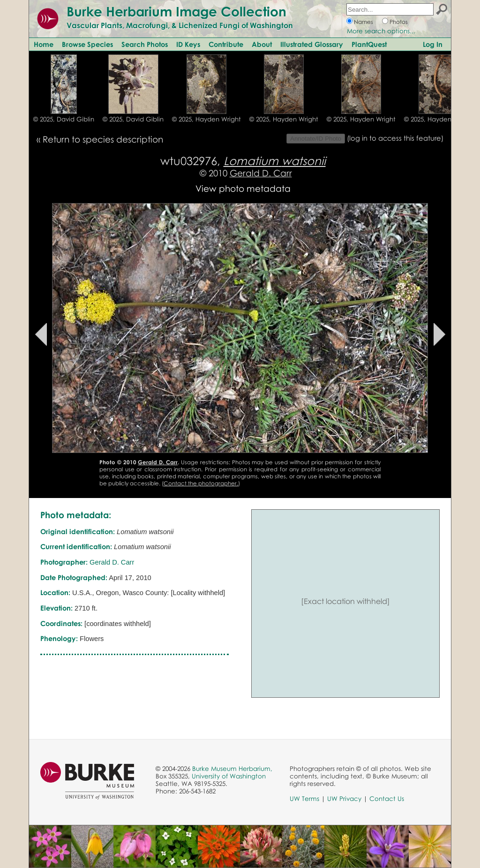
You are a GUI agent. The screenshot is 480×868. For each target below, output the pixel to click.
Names (364, 22)
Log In (433, 44)
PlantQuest (369, 44)
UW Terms (304, 799)
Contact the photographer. (201, 483)
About (262, 44)
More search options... (381, 31)
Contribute (226, 44)
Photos (399, 22)
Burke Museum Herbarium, (232, 769)
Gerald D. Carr (261, 173)
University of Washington (229, 776)
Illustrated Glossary (312, 44)
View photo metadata (243, 188)
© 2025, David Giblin (64, 119)
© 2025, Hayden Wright (206, 119)
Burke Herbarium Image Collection (176, 11)
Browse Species (87, 44)
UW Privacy (344, 799)
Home (44, 44)
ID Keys (188, 44)
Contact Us (387, 799)
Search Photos (145, 44)
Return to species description (103, 139)
